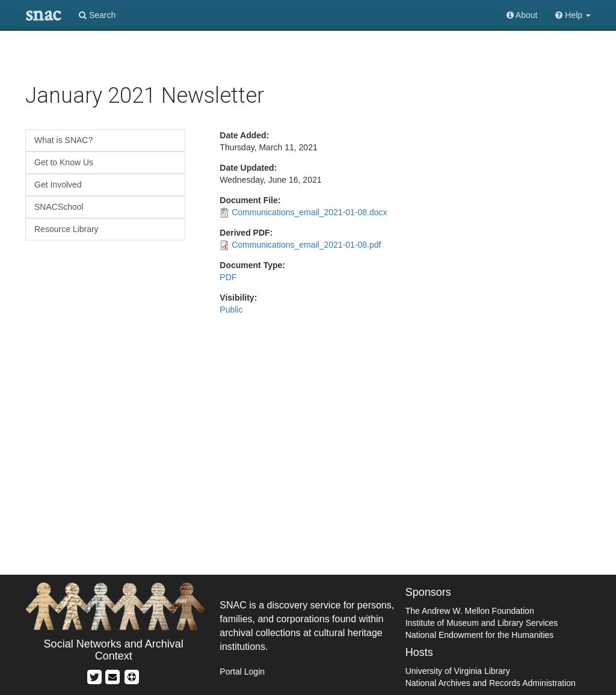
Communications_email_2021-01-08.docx (309, 212)
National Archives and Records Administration (491, 683)
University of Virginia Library (458, 671)
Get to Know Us (64, 162)
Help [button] (573, 15)
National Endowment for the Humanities (480, 635)
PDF (228, 277)
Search (97, 15)
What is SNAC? (63, 140)
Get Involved (58, 185)
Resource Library (66, 229)
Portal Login (242, 672)
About (522, 15)
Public (231, 310)
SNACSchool (59, 207)
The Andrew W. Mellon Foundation (470, 611)
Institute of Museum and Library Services (482, 623)
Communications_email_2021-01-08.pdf (306, 245)
